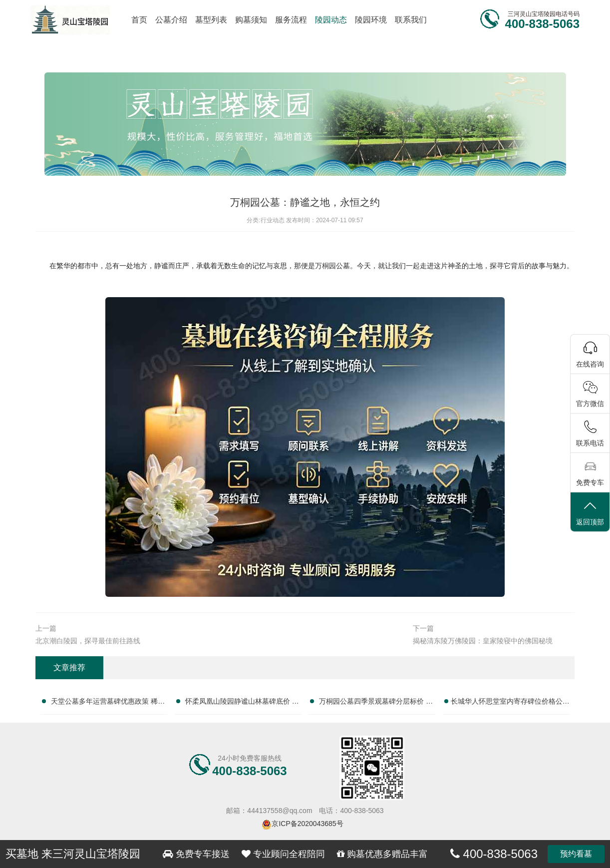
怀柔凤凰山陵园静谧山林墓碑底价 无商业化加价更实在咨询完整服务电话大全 (242, 703)
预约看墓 (576, 854)
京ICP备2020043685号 (307, 824)
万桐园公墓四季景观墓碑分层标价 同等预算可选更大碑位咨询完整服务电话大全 (376, 703)
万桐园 (325, 266)
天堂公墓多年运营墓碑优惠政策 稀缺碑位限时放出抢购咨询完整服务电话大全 (108, 703)
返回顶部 (590, 513)
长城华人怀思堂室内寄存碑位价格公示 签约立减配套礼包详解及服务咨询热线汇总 (510, 703)
